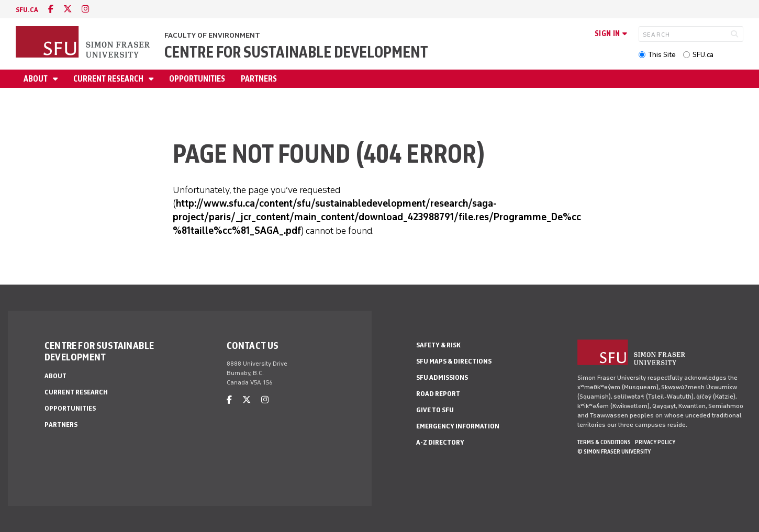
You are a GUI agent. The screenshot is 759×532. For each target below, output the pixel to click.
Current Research (109, 79)
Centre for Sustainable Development (296, 52)
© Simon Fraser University (614, 451)
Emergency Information (458, 426)
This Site (662, 55)
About (36, 79)
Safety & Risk (438, 345)
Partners (259, 79)
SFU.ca (703, 55)
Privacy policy (655, 442)
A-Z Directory (440, 442)
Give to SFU (435, 410)
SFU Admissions (442, 377)
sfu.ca (27, 10)
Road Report (438, 394)
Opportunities (197, 79)
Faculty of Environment (212, 35)
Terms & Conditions (604, 442)
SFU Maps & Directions (454, 361)
